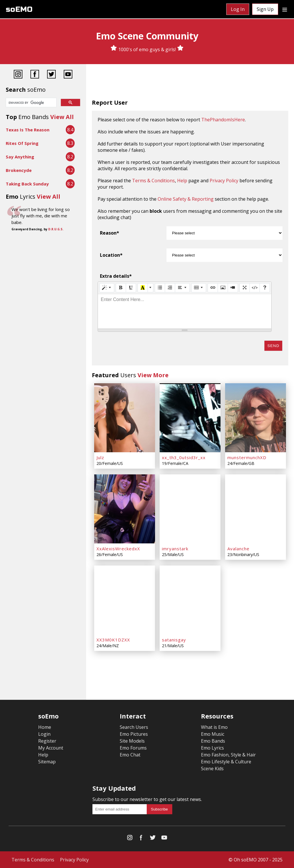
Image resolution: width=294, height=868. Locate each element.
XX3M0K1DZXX (113, 640)
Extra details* (116, 276)
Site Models (132, 741)
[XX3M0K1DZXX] (125, 600)
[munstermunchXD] (256, 418)
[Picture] (223, 288)
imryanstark (175, 549)
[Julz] (125, 418)
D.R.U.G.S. (56, 229)
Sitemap (47, 762)
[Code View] (255, 288)
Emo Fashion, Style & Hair (228, 755)
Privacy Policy (224, 181)
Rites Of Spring (22, 143)
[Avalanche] (256, 509)
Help (182, 181)
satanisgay (174, 640)
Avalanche (238, 549)
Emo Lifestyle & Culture (226, 762)
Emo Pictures (134, 734)
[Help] (265, 288)
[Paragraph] (182, 288)
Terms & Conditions (153, 181)
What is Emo (214, 727)
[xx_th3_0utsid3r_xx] (190, 418)
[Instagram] (18, 75)
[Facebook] (35, 75)
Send (273, 346)
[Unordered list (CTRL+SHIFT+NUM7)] (160, 288)
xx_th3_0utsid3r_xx (184, 457)
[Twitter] (51, 75)
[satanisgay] (190, 600)
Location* (111, 255)
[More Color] (150, 288)
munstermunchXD (247, 457)
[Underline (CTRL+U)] (131, 288)
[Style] (107, 288)
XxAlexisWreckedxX (118, 549)
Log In (238, 9)
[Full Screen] (245, 288)
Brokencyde (19, 170)
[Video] (233, 288)
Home (45, 727)
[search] (31, 103)
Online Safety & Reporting (186, 199)
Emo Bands (213, 741)
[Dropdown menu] (285, 9)
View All (62, 117)
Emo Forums (133, 748)
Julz (100, 457)
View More (153, 375)
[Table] (199, 288)
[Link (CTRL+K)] (213, 288)
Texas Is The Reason (28, 130)
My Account (51, 748)
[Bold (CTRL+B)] (121, 288)
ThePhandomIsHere (223, 120)
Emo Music (213, 734)
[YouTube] (68, 75)
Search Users (134, 727)
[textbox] (185, 311)
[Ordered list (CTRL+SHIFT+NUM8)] (170, 288)
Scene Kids (212, 769)
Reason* (110, 233)
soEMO (19, 9)
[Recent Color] (143, 288)
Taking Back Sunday (27, 184)
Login (44, 734)
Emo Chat (130, 755)
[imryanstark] (190, 509)
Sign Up (265, 9)
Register (47, 741)
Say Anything (20, 157)
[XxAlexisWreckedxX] (125, 509)
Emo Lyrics (212, 748)
